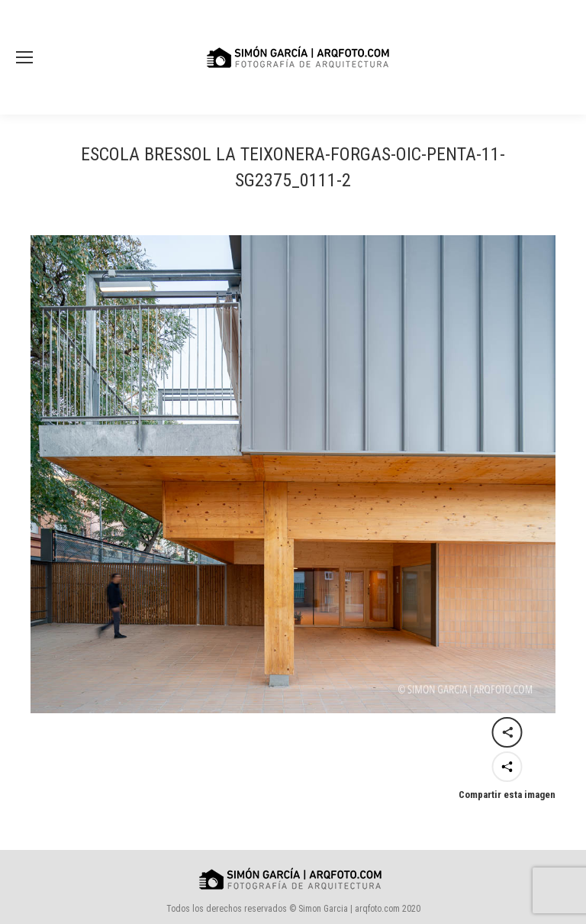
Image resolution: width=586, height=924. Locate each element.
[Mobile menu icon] (24, 57)
